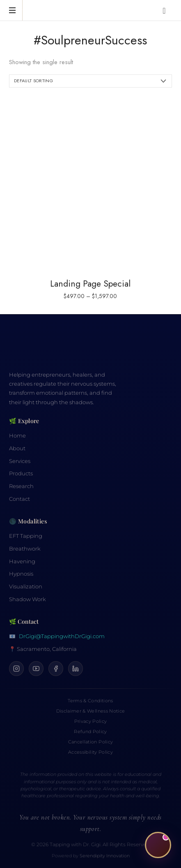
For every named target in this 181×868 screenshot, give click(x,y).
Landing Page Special (90, 284)
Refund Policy (90, 731)
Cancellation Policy (90, 742)
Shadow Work (27, 599)
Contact (19, 499)
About (17, 448)
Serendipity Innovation (105, 856)
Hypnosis (21, 574)
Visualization (26, 587)
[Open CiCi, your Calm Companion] (158, 845)
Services (20, 461)
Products (21, 473)
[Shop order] (90, 81)
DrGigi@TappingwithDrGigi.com (62, 636)
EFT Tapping (26, 536)
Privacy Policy (91, 721)
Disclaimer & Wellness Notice (90, 711)
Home (17, 436)
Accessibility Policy (90, 752)
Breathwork (25, 549)
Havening (22, 561)
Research (21, 486)
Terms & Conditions (90, 701)
